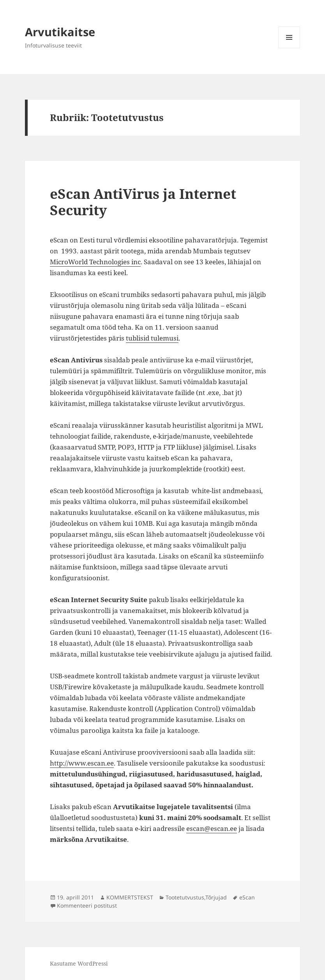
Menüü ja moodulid (289, 48)
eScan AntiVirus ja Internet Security (143, 202)
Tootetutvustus (185, 897)
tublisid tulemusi (152, 338)
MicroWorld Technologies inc (95, 262)
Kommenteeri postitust (87, 905)
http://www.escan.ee (82, 763)
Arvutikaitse (60, 32)
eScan (247, 897)
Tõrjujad (216, 897)
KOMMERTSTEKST (130, 897)
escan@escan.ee (212, 828)
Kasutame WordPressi (79, 963)
